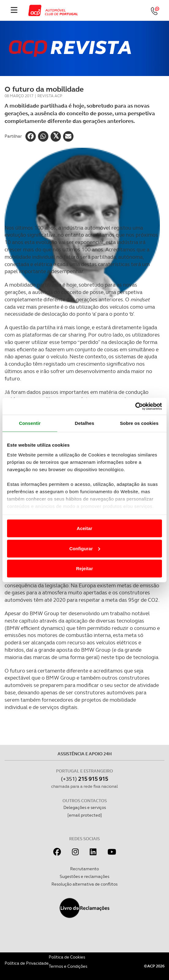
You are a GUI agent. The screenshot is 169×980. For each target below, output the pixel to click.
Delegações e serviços (85, 807)
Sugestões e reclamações (85, 876)
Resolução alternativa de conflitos (85, 884)
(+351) (85, 779)
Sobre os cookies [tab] (139, 423)
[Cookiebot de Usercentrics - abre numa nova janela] (135, 406)
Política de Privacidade (27, 963)
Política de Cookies (67, 957)
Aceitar (85, 528)
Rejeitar (84, 568)
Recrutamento (85, 869)
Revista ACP (50, 96)
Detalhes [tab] (84, 423)
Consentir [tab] (30, 423)
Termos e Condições (68, 966)
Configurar (85, 548)
